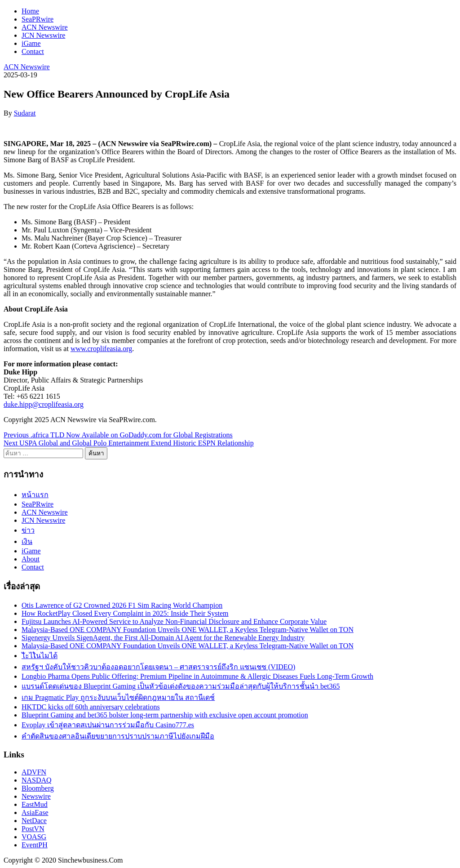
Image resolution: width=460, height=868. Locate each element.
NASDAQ (37, 780)
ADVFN (34, 772)
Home (30, 11)
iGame (31, 43)
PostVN (33, 829)
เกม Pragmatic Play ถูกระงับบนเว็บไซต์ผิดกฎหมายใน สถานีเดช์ (118, 697)
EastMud (35, 804)
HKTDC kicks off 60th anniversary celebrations (91, 707)
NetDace (34, 821)
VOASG (34, 837)
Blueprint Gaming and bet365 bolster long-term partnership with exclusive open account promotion (165, 715)
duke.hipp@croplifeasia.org (44, 404)
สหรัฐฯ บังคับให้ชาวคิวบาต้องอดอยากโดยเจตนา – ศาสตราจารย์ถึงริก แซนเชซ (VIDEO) (158, 667)
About (31, 559)
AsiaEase (35, 812)
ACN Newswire (45, 27)
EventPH (35, 845)
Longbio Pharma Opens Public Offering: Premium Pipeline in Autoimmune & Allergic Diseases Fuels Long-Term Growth (197, 676)
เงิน (27, 541)
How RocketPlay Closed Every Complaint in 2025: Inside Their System (125, 613)
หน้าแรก (35, 495)
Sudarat (25, 113)
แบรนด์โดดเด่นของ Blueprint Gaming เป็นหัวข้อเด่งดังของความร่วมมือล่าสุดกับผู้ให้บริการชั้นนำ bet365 (181, 686)
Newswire (36, 796)
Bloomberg (38, 788)
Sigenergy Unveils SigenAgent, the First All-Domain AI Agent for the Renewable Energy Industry (163, 638)
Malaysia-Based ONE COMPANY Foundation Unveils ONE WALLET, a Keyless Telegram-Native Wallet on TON (188, 630)
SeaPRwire (38, 19)
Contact (33, 51)
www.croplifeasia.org (101, 349)
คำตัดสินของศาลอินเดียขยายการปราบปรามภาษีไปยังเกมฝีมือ (118, 736)
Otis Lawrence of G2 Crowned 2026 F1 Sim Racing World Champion (122, 605)
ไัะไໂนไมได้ (40, 656)
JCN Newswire (43, 35)
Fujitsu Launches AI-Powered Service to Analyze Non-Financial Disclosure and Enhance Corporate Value (174, 621)
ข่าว (28, 530)
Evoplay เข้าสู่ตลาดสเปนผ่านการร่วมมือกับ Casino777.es (108, 725)
